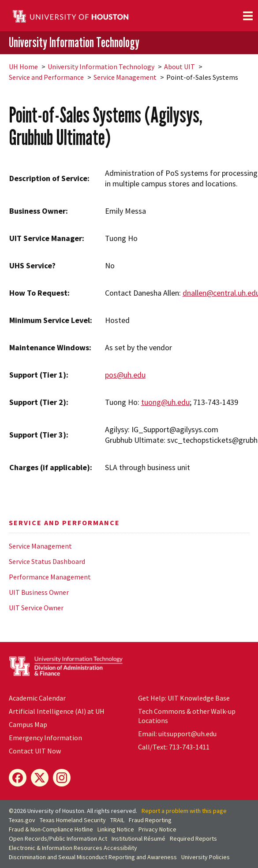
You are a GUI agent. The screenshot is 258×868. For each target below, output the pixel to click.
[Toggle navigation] (248, 16)
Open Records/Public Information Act (58, 838)
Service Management (125, 77)
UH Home (23, 67)
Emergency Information (45, 738)
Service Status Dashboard (47, 561)
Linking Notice (116, 829)
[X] (40, 778)
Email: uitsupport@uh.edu (177, 734)
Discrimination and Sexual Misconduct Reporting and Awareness (93, 857)
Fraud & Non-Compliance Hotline (51, 829)
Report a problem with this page (184, 811)
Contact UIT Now (35, 751)
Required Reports (193, 838)
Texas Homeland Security (73, 820)
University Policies (206, 857)
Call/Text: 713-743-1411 (174, 747)
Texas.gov (22, 820)
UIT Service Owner (36, 608)
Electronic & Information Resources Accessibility (73, 848)
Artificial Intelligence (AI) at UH (57, 711)
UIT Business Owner (39, 592)
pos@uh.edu (125, 375)
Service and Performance (46, 77)
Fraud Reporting (150, 820)
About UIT (179, 67)
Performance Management (50, 577)
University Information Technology (74, 42)
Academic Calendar (37, 698)
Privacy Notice (157, 829)
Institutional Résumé (138, 838)
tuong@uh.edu (165, 402)
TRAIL (117, 820)
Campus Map (28, 724)
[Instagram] (62, 778)
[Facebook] (18, 778)
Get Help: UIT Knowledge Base (184, 698)
